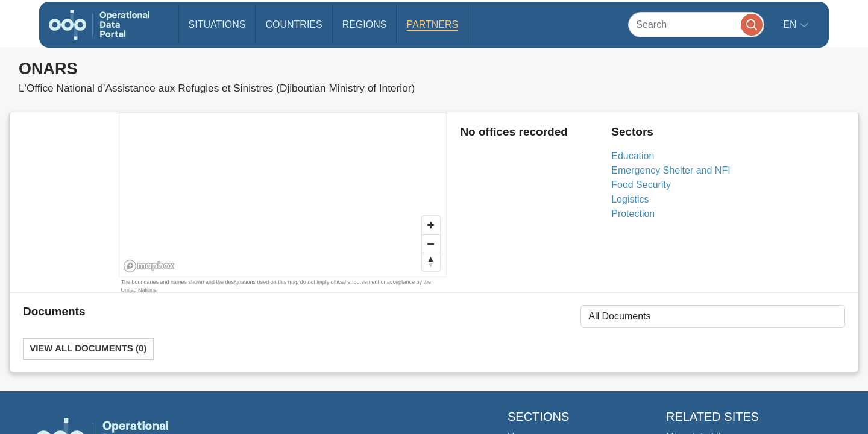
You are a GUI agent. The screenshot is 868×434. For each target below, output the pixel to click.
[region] (283, 195)
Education (633, 156)
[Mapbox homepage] (149, 266)
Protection (633, 214)
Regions (365, 24)
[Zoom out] (431, 244)
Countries (294, 24)
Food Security (641, 185)
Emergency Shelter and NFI (671, 170)
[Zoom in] (431, 225)
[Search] (696, 24)
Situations (217, 24)
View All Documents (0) (88, 349)
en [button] (791, 24)
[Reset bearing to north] (431, 262)
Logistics (630, 199)
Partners (432, 24)
